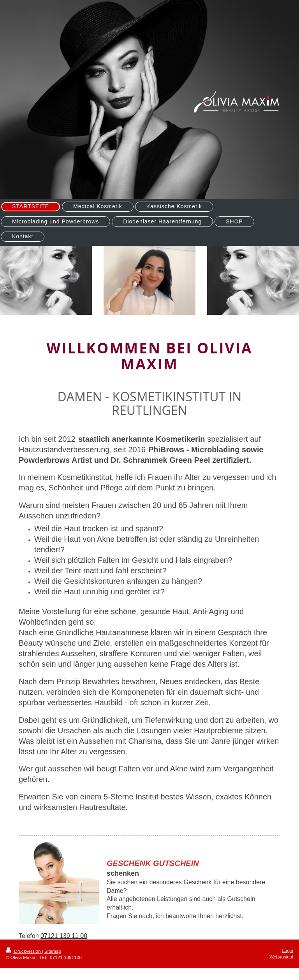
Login (288, 950)
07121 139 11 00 (64, 936)
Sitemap (53, 951)
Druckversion (24, 951)
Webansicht (281, 956)
